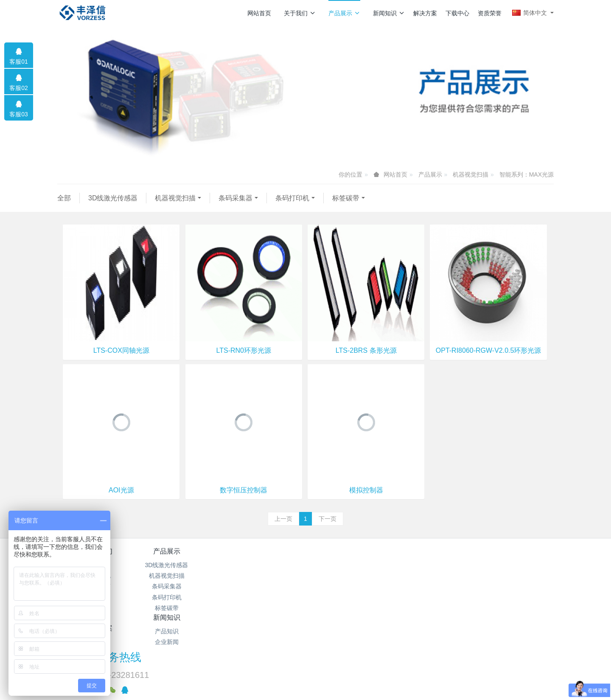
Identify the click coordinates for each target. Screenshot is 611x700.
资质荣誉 (490, 13)
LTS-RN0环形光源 (244, 350)
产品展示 (344, 13)
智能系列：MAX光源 (527, 174)
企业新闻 (264, 576)
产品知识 (264, 565)
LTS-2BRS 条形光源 (366, 350)
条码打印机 (292, 198)
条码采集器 (235, 198)
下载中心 (457, 13)
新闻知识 (389, 13)
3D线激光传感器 (113, 198)
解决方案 (425, 13)
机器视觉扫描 (471, 174)
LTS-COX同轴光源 (121, 350)
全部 (64, 198)
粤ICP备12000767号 (253, 663)
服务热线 (450, 557)
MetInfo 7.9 (332, 663)
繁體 (305, 680)
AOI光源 (121, 490)
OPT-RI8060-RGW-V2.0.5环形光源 (489, 350)
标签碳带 (346, 198)
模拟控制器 (366, 490)
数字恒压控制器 (244, 490)
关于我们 (300, 13)
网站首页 (259, 13)
